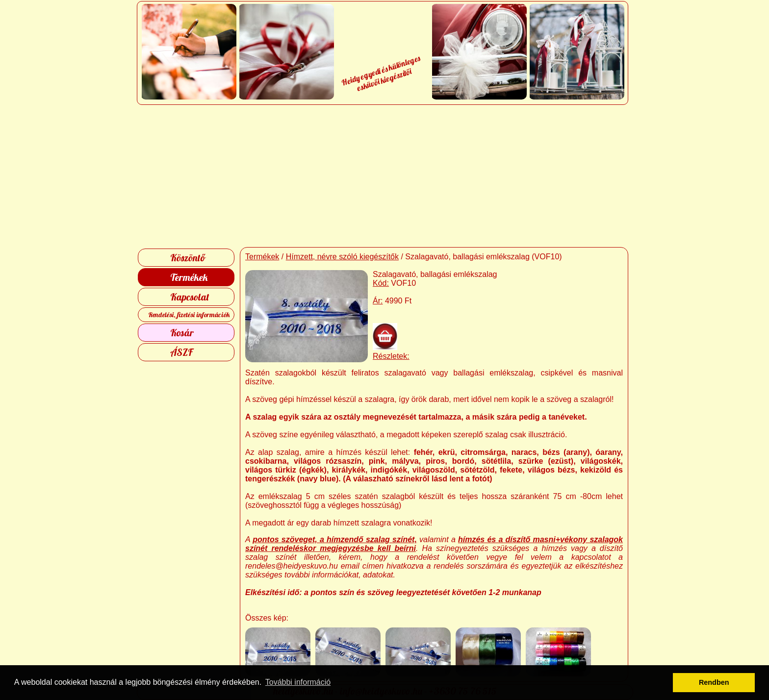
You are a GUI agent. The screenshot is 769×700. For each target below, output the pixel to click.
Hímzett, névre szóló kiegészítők (342, 257)
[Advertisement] (385, 176)
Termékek (189, 277)
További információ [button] (298, 682)
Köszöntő (188, 258)
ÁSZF (181, 352)
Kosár (182, 333)
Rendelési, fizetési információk (189, 315)
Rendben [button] (714, 682)
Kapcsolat (190, 297)
